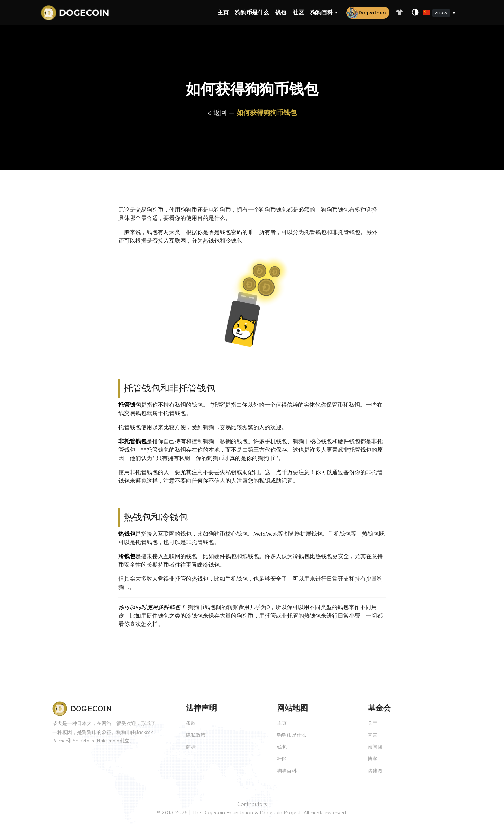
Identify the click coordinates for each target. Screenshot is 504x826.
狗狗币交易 (217, 427)
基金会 (379, 708)
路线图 (375, 771)
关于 (373, 723)
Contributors (252, 804)
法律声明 (201, 708)
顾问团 (375, 747)
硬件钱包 (349, 441)
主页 (223, 13)
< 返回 (218, 113)
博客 (373, 759)
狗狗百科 (322, 13)
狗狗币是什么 (252, 13)
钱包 (281, 13)
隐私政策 (196, 735)
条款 (191, 723)
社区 (298, 13)
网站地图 (292, 708)
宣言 (373, 735)
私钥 (180, 405)
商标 (191, 747)
